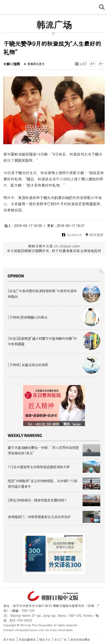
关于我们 (9, 639)
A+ (93, 64)
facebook (72, 235)
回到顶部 (94, 235)
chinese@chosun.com (30, 630)
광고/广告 (60, 639)
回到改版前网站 (80, 639)
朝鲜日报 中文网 (54, 6)
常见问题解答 (27, 639)
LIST (81, 64)
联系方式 (45, 639)
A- (101, 64)
